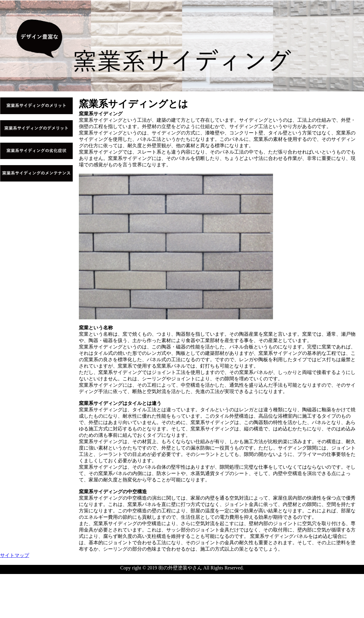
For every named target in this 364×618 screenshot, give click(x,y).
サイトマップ (15, 555)
